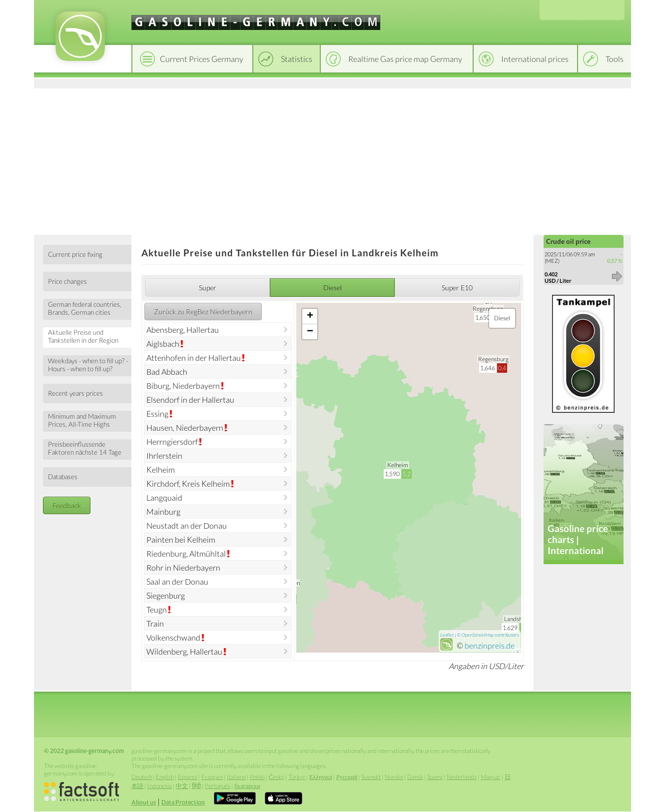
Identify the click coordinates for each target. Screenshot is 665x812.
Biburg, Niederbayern (183, 386)
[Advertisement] (332, 160)
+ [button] (310, 316)
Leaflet (447, 635)
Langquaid (164, 497)
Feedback (67, 505)
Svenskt (371, 777)
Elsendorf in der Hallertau (190, 400)
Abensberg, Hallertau (183, 330)
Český (277, 777)
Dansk (415, 777)
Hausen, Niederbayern (185, 427)
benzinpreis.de (490, 645)
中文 (182, 786)
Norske (394, 777)
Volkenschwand (173, 637)
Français (212, 777)
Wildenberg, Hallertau (184, 651)
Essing (157, 413)
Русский (347, 777)
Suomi (435, 777)
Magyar (491, 777)
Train (155, 623)
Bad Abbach (167, 372)
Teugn (157, 609)
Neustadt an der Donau (187, 525)
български (247, 786)
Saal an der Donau (177, 581)
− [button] (310, 332)
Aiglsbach (163, 344)
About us (144, 802)
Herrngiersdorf (172, 441)
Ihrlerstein (164, 455)
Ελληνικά (321, 777)
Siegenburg (166, 595)
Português (218, 786)
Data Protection (183, 802)
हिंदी (196, 786)
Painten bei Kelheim (181, 539)
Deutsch (142, 777)
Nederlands (462, 777)
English (165, 777)
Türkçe (297, 777)
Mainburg (163, 511)
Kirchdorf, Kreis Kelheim (188, 483)
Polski (257, 777)
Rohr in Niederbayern (183, 567)
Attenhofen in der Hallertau (194, 358)
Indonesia (160, 786)
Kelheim (161, 469)
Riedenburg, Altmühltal (186, 553)
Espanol (188, 777)
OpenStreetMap (478, 635)
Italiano (236, 777)
